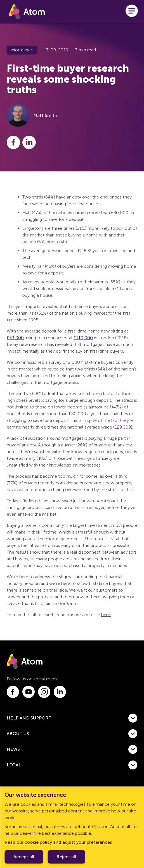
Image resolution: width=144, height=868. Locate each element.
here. (106, 615)
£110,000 (83, 338)
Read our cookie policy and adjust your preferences (58, 842)
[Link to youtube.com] (29, 692)
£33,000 (15, 338)
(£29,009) (123, 427)
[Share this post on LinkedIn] (29, 142)
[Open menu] (132, 12)
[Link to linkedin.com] (60, 692)
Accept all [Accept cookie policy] (24, 857)
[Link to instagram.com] (44, 692)
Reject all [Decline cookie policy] (66, 857)
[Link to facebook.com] (13, 692)
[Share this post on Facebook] (13, 142)
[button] (72, 718)
